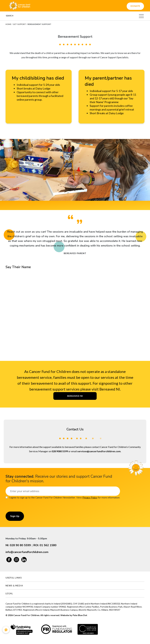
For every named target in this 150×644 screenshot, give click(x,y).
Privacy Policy (90, 498)
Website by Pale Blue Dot (74, 615)
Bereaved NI (75, 396)
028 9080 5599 (60, 451)
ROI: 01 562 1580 (45, 545)
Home (8, 24)
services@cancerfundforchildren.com (99, 451)
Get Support (19, 24)
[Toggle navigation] (141, 16)
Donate (135, 6)
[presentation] (29, 506)
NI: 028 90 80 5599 (18, 545)
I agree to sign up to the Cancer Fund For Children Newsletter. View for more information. (65, 498)
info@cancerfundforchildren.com (27, 552)
